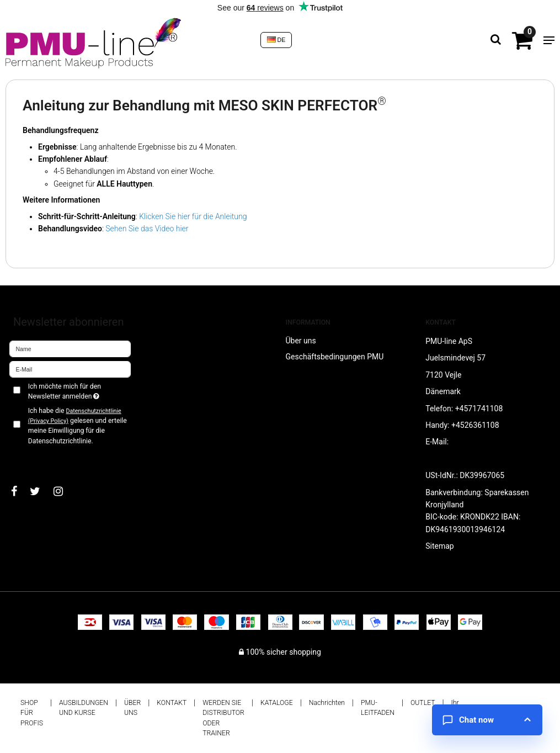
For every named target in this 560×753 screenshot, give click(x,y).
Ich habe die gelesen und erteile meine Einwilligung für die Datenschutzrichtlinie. (78, 426)
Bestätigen (39, 459)
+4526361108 (475, 425)
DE (276, 40)
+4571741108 (479, 409)
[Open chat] (487, 720)
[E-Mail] (70, 369)
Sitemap (439, 546)
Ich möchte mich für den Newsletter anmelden (79, 391)
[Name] (70, 348)
